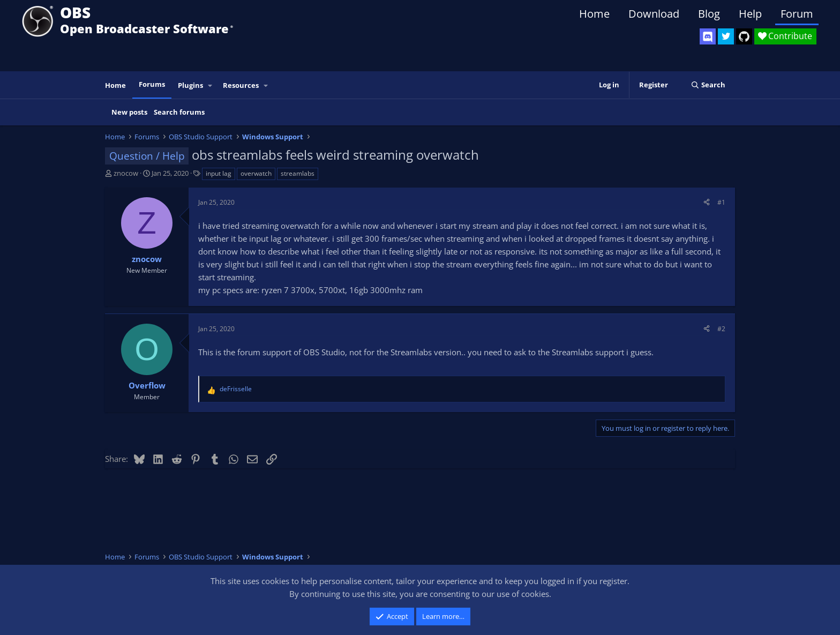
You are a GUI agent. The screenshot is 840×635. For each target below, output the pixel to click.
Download (654, 14)
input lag (219, 173)
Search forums (179, 112)
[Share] (707, 202)
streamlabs (298, 173)
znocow (126, 173)
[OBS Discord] (708, 36)
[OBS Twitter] (726, 36)
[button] (211, 85)
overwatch (256, 173)
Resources (241, 85)
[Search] (708, 85)
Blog (709, 14)
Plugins (190, 85)
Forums (152, 84)
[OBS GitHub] (744, 36)
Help (750, 14)
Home (594, 14)
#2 (721, 329)
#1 (721, 202)
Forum (797, 14)
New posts (129, 112)
